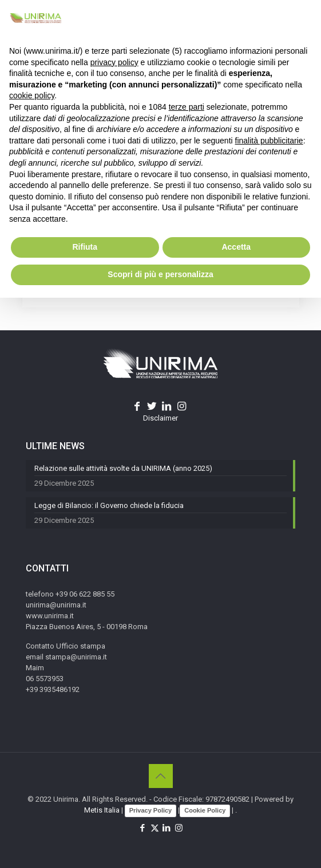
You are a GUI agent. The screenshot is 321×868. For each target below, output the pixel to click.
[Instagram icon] (179, 828)
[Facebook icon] (143, 828)
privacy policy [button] (114, 62)
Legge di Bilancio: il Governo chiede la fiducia (109, 505)
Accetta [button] (236, 247)
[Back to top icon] (161, 776)
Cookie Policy (205, 810)
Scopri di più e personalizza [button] (160, 274)
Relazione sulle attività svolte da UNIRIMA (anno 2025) (123, 468)
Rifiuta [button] (85, 247)
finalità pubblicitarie (269, 141)
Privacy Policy (151, 810)
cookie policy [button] (32, 95)
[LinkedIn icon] (167, 828)
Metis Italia (102, 810)
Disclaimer (160, 418)
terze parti (187, 107)
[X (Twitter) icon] (155, 828)
